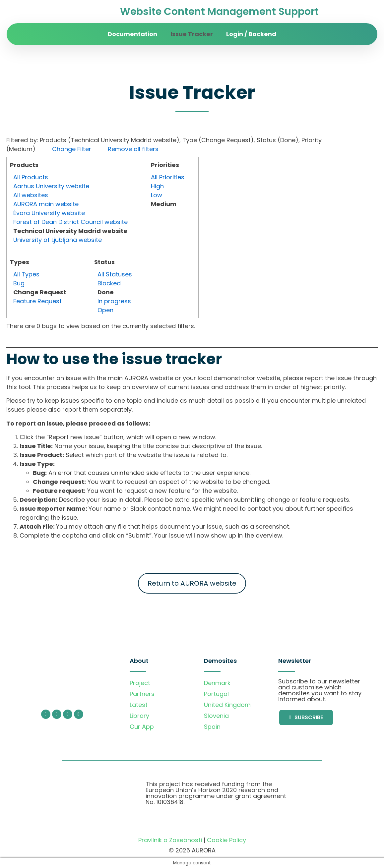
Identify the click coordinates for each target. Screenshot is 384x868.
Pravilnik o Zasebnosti (170, 840)
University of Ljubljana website (58, 240)
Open (105, 310)
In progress (114, 301)
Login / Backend (251, 34)
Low (157, 195)
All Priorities (168, 177)
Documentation (132, 34)
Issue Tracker (192, 34)
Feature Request (37, 301)
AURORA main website (46, 204)
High (157, 186)
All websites (31, 195)
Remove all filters (133, 149)
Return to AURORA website (192, 583)
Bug (19, 283)
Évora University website (49, 213)
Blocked (109, 283)
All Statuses (115, 274)
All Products (31, 177)
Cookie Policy (226, 840)
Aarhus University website (51, 186)
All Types (26, 274)
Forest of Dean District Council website (70, 222)
